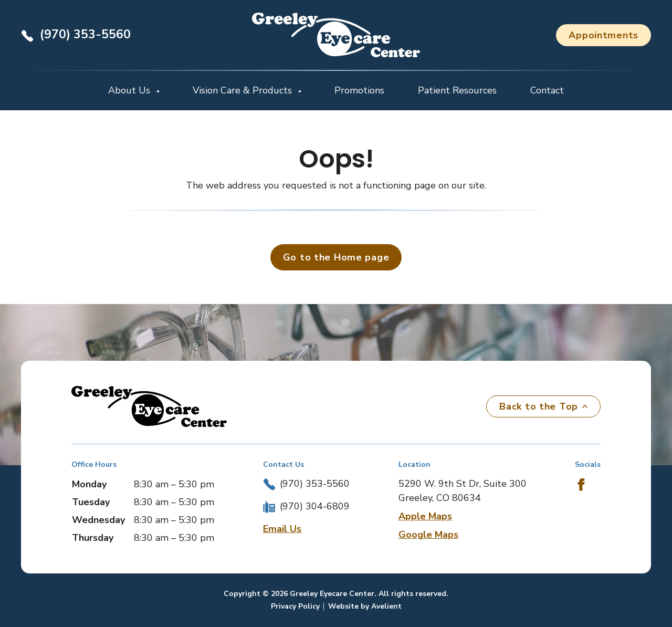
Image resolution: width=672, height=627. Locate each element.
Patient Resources (457, 90)
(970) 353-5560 (85, 34)
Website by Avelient (365, 606)
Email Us (282, 529)
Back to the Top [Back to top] (543, 406)
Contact (547, 90)
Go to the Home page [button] (336, 257)
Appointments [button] (603, 35)
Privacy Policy (295, 606)
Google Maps (428, 535)
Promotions (359, 90)
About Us (130, 90)
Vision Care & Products (244, 90)
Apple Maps (425, 516)
